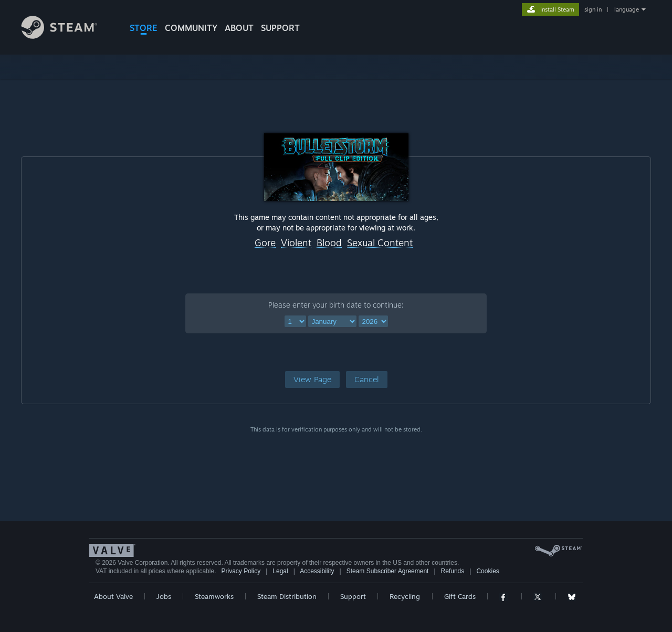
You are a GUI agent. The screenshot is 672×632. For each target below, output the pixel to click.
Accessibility (317, 571)
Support (353, 596)
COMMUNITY (191, 28)
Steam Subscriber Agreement (388, 571)
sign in (593, 9)
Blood (329, 243)
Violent (296, 243)
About (239, 28)
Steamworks (214, 596)
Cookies (487, 571)
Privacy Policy (241, 571)
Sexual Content (380, 243)
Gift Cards (460, 596)
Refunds (453, 571)
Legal (280, 571)
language (627, 9)
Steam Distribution (287, 596)
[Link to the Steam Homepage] (67, 36)
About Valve (113, 596)
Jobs (164, 596)
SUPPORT (280, 28)
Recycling (405, 596)
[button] (312, 380)
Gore (265, 243)
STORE (144, 28)
